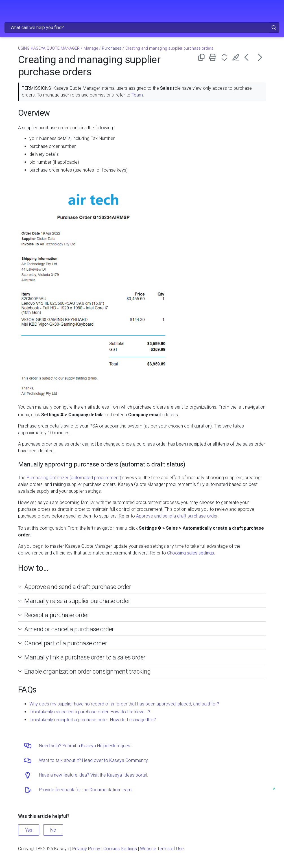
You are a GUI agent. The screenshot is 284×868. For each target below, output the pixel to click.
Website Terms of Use (162, 849)
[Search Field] (142, 28)
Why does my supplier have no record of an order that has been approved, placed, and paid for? (124, 704)
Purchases (112, 48)
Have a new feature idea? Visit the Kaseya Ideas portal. (94, 775)
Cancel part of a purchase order (66, 643)
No (53, 830)
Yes (29, 830)
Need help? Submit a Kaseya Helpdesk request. (86, 746)
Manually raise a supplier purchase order (77, 601)
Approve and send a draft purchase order (177, 516)
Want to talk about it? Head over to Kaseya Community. (94, 760)
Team (137, 95)
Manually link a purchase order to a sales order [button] (83, 657)
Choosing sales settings (191, 553)
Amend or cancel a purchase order (69, 629)
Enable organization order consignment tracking (87, 671)
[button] (274, 28)
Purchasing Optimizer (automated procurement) (74, 478)
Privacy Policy (86, 849)
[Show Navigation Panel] (8, 10)
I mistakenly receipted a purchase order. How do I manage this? (93, 720)
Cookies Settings (120, 849)
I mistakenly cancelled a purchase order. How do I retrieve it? (90, 712)
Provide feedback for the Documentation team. (86, 790)
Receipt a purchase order (57, 615)
